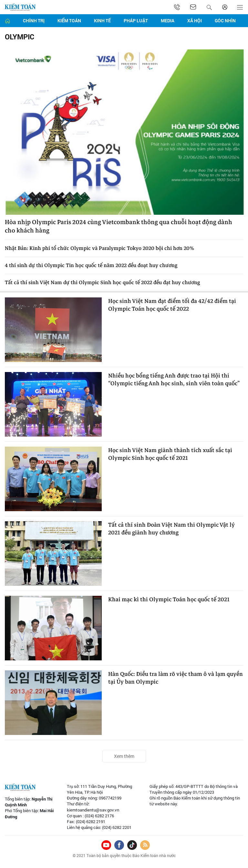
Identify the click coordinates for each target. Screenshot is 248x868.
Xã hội (195, 21)
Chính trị (34, 21)
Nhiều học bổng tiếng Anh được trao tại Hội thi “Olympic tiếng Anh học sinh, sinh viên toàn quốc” (174, 380)
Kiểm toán (69, 21)
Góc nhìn (225, 21)
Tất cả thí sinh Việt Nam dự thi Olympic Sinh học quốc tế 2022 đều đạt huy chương (102, 283)
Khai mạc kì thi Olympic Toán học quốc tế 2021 (169, 600)
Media (168, 21)
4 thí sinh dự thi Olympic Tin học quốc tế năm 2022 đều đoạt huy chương (91, 265)
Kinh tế (102, 21)
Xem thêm (124, 756)
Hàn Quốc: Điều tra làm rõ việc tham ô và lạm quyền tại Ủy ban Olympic (176, 678)
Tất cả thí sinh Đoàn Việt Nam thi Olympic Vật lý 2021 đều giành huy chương (171, 529)
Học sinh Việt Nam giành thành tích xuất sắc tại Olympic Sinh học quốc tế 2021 (170, 454)
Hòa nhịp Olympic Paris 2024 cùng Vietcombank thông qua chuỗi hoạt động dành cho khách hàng (119, 226)
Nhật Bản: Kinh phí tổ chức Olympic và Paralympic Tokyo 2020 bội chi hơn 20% (99, 248)
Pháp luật (136, 21)
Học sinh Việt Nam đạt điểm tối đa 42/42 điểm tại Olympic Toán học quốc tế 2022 (172, 305)
